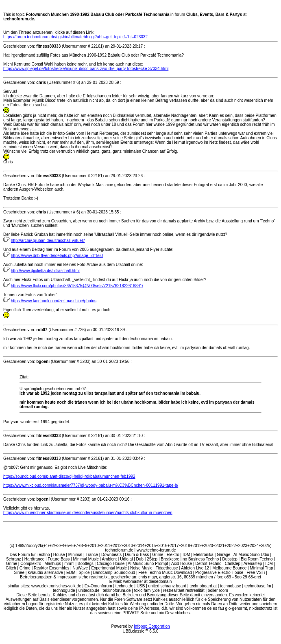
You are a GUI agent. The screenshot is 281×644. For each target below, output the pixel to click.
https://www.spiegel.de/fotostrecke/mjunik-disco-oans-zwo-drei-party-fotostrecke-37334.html (86, 69)
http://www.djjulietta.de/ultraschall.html (45, 271)
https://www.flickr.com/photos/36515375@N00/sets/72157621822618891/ (77, 286)
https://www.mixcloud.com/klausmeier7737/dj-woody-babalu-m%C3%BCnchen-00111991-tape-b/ (91, 485)
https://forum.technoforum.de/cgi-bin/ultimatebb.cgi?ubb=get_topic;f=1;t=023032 (75, 37)
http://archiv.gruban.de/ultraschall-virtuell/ (48, 241)
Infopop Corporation (152, 626)
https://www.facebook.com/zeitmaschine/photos (54, 301)
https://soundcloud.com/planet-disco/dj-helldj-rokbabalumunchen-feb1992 (69, 476)
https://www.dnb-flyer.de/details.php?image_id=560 (57, 256)
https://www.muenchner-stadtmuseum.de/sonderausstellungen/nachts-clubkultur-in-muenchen (88, 513)
